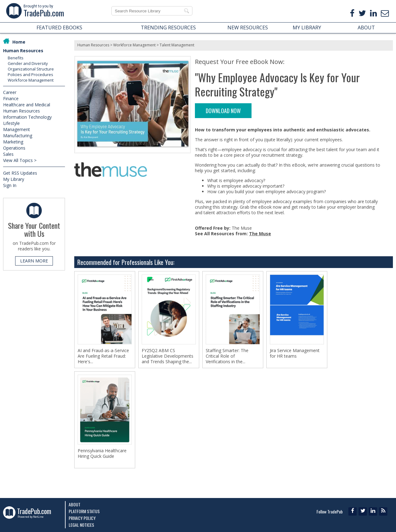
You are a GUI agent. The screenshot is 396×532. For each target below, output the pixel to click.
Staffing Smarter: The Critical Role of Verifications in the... (227, 356)
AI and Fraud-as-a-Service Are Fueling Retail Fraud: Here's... (103, 356)
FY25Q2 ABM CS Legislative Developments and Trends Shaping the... (168, 356)
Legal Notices (81, 525)
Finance (11, 98)
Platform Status (84, 511)
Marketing (13, 142)
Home (19, 42)
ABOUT (366, 28)
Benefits (16, 58)
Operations (14, 148)
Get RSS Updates (20, 173)
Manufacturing (18, 136)
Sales (8, 154)
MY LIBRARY (307, 28)
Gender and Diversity (28, 63)
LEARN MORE (34, 261)
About (75, 504)
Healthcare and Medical (27, 105)
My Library (14, 179)
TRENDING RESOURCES (168, 28)
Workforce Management (31, 80)
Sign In (10, 185)
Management (17, 129)
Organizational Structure (31, 69)
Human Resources (23, 51)
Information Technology (27, 117)
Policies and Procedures (30, 74)
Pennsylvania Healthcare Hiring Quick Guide (102, 453)
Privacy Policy (82, 518)
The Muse (260, 234)
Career (10, 92)
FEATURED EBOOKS (59, 28)
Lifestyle (11, 123)
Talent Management (177, 45)
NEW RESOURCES (248, 28)
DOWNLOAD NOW (223, 111)
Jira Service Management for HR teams (295, 353)
